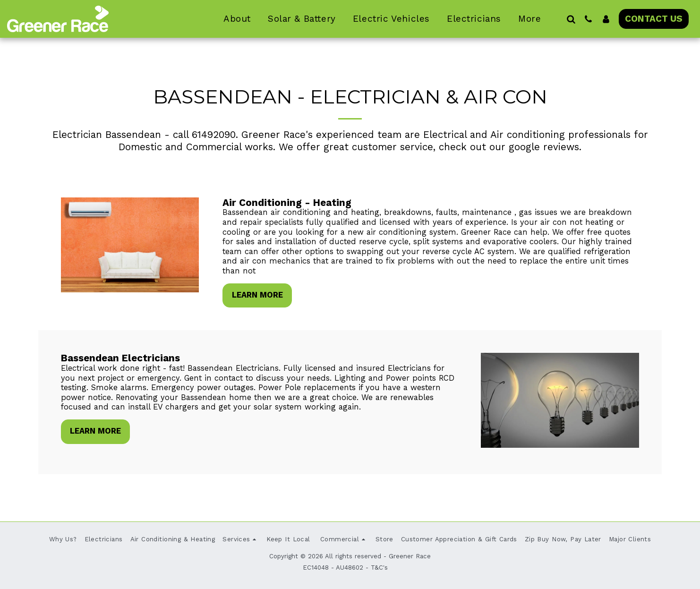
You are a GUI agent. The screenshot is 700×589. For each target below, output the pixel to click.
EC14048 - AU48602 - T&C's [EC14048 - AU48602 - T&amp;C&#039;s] (345, 568)
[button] (571, 19)
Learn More (257, 295)
